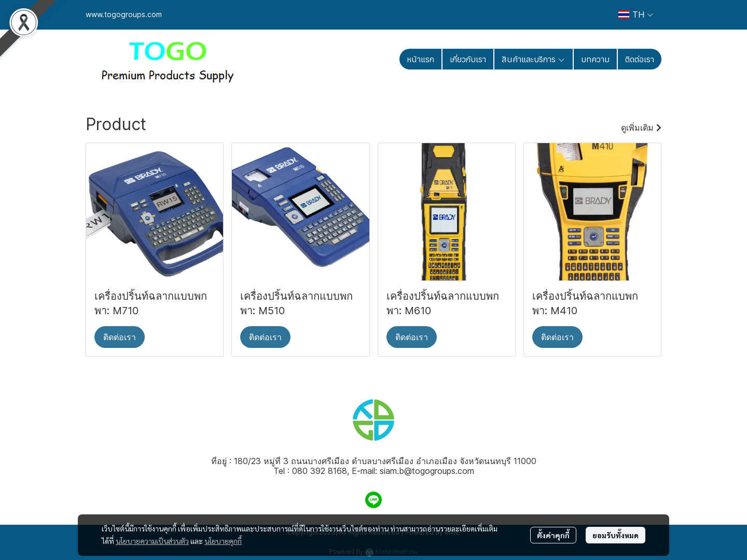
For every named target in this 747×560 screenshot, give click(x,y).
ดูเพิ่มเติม (641, 128)
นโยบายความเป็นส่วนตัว (152, 541)
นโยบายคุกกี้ (223, 541)
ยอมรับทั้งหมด (615, 535)
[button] (636, 15)
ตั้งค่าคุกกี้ (553, 535)
